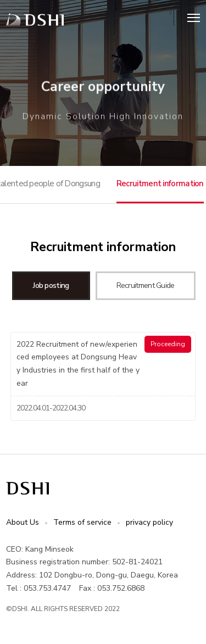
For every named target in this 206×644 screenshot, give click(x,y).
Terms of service (82, 522)
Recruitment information (160, 184)
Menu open (194, 17)
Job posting (51, 285)
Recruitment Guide (146, 285)
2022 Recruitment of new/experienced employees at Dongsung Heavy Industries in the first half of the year (78, 364)
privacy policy (149, 522)
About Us (23, 522)
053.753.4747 (47, 588)
